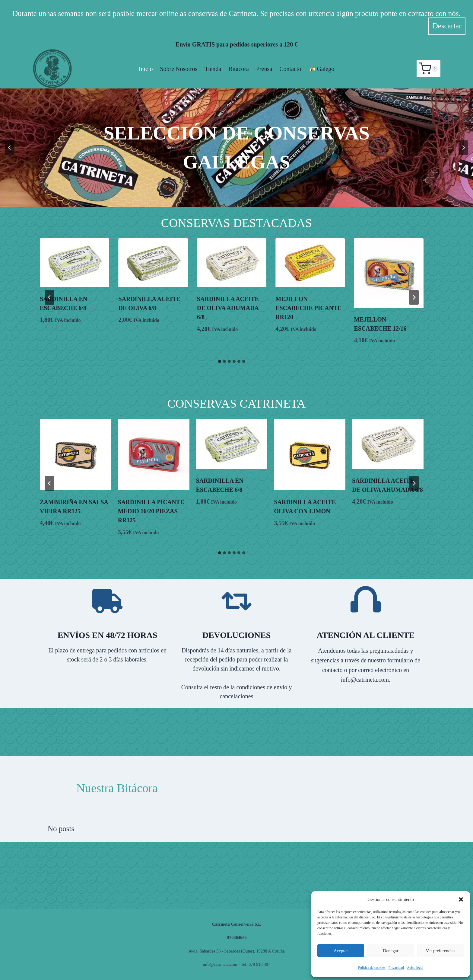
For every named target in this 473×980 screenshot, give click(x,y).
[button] (461, 899)
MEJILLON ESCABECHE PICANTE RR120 (308, 308)
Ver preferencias (440, 951)
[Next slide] (463, 148)
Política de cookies (372, 968)
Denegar (391, 951)
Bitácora (239, 69)
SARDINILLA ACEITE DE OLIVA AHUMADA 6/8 (228, 308)
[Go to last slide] (10, 148)
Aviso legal (415, 968)
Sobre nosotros (179, 69)
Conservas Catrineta (237, 404)
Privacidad (396, 968)
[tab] (220, 361)
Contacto (290, 69)
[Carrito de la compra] (429, 69)
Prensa (264, 69)
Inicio (146, 69)
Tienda (213, 69)
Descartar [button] (447, 26)
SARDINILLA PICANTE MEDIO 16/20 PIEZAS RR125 (151, 511)
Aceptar (341, 951)
